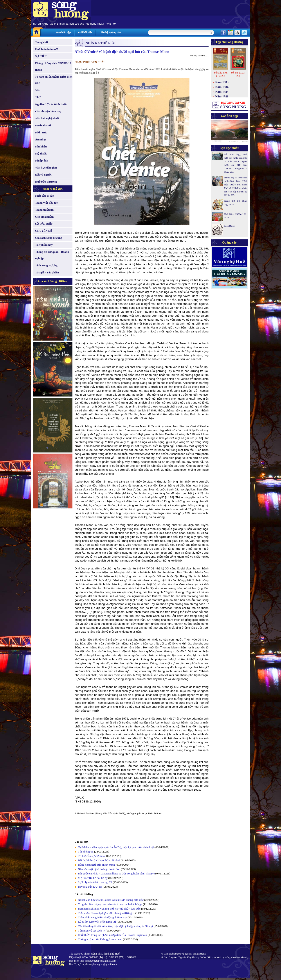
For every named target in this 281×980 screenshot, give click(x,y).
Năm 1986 (222, 97)
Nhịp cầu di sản (45, 196)
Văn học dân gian (46, 168)
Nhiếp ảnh (42, 161)
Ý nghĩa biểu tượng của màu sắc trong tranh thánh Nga (110, 904)
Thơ (38, 97)
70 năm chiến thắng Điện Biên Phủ (54, 80)
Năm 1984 (222, 87)
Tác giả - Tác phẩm (47, 272)
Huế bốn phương (46, 182)
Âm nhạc (41, 139)
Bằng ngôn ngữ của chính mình (96, 865)
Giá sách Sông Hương (49, 238)
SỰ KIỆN (41, 56)
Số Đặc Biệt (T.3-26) (221, 74)
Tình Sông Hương (46, 265)
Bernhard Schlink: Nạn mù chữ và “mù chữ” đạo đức (109, 909)
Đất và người (43, 175)
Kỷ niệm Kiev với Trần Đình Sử (97, 922)
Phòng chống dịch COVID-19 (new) (53, 66)
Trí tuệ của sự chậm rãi (92, 856)
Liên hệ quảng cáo (110, 32)
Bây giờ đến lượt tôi (90, 887)
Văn (38, 90)
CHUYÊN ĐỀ (43, 231)
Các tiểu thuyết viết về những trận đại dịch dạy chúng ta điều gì (115, 926)
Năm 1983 (222, 82)
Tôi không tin (86, 852)
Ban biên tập (63, 32)
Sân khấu (41, 146)
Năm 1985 (222, 92)
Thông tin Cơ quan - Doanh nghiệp (52, 255)
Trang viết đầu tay (47, 203)
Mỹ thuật (41, 153)
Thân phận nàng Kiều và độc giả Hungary (102, 917)
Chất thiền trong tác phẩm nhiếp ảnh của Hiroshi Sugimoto (112, 935)
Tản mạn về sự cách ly (91, 931)
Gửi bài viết (85, 32)
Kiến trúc (41, 132)
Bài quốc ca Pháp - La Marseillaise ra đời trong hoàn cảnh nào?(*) (116, 873)
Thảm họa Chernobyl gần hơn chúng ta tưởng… (106, 913)
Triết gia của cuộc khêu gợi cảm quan (100, 939)
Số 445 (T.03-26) (238, 74)
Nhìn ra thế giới (53, 189)
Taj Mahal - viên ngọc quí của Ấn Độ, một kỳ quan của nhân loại (116, 847)
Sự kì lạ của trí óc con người (95, 882)
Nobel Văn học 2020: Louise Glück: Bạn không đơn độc (111, 900)
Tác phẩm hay (44, 245)
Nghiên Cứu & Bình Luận (51, 104)
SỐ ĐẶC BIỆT (44, 224)
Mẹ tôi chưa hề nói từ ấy (93, 878)
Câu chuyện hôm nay (48, 111)
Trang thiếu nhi (45, 210)
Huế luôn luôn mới (47, 49)
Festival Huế (43, 125)
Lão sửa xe (229, 226)
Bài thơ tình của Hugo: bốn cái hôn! (99, 860)
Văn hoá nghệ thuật (47, 118)
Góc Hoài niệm (44, 217)
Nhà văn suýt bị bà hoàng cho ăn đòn (99, 869)
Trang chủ (41, 42)
